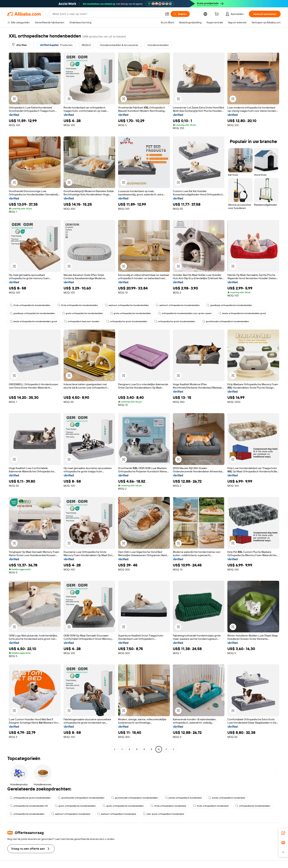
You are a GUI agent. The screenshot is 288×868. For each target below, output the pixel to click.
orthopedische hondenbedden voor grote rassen (185, 313)
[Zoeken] (180, 14)
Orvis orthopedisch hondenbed (168, 806)
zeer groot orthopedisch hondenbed (163, 814)
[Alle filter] (19, 45)
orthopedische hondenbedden (253, 806)
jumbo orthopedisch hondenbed (183, 798)
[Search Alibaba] (107, 14)
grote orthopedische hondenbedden (83, 313)
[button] (167, 14)
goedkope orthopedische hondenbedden (229, 305)
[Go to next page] (173, 749)
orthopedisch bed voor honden (82, 321)
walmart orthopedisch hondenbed (71, 814)
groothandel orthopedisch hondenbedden (226, 321)
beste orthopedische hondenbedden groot (242, 313)
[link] (283, 833)
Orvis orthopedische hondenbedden (30, 305)
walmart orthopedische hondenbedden (127, 305)
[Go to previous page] (115, 749)
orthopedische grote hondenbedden (127, 321)
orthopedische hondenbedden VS (29, 806)
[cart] (217, 15)
